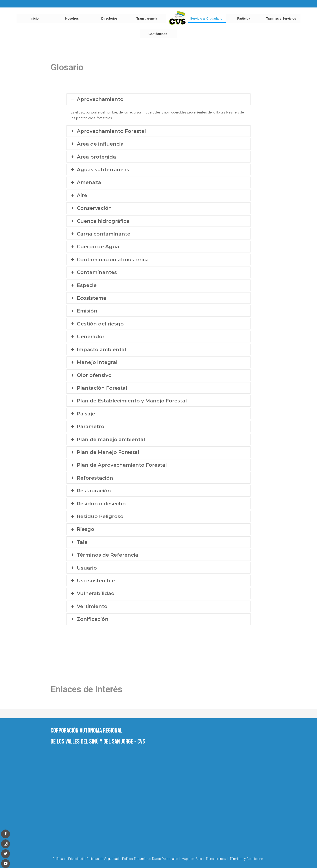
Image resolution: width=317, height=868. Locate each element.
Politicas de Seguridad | (103, 859)
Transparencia (147, 18)
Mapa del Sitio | (193, 859)
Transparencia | (217, 859)
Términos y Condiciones (247, 859)
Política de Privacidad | (68, 859)
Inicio (35, 18)
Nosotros (72, 18)
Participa (244, 18)
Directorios (109, 18)
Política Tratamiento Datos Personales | (151, 859)
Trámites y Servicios (281, 18)
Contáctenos (158, 34)
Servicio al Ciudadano (206, 18)
